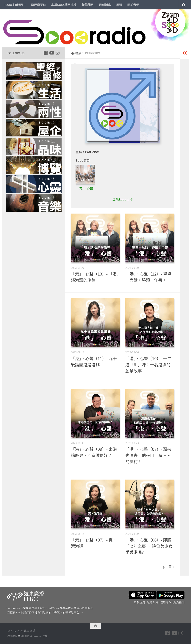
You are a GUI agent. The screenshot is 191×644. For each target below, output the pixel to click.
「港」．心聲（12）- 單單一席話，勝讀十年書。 (148, 277)
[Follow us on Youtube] (51, 53)
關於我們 (133, 5)
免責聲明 (179, 602)
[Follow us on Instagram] (57, 53)
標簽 (119, 5)
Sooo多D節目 (14, 5)
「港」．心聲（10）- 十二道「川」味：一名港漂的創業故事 (148, 364)
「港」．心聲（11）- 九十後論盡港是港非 (94, 361)
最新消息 (105, 5)
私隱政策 (153, 602)
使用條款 (166, 602)
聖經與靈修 (38, 5)
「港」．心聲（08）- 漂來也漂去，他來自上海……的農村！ (148, 455)
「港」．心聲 (84, 188)
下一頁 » (168, 567)
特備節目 (88, 5)
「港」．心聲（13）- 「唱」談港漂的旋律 (95, 277)
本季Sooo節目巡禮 (64, 5)
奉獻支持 (140, 602)
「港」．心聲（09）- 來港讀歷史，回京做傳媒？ (94, 452)
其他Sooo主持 (122, 199)
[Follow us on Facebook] (46, 53)
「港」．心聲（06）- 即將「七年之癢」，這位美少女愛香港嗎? (149, 546)
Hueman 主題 (40, 636)
